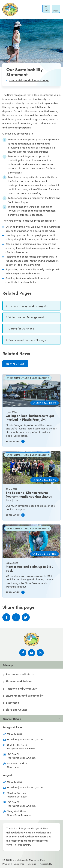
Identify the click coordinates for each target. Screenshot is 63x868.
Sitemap (32, 864)
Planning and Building (19, 681)
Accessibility (46, 864)
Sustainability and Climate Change (29, 80)
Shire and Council (17, 710)
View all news (15, 364)
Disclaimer (19, 864)
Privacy (6, 864)
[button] (46, 9)
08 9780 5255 (15, 734)
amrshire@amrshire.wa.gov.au (25, 739)
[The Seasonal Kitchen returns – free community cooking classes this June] (31, 486)
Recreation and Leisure (20, 674)
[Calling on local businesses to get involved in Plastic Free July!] (31, 410)
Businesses (12, 703)
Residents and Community (22, 689)
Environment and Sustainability (25, 696)
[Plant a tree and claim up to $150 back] (31, 561)
